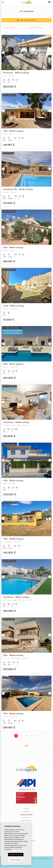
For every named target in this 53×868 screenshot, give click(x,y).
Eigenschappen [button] (27, 815)
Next (50, 52)
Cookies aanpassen (16, 860)
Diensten (27, 818)
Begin (27, 809)
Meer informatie (17, 849)
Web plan (46, 859)
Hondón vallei (26, 821)
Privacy (34, 859)
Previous (3, 52)
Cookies (40, 859)
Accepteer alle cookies (16, 855)
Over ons (27, 812)
